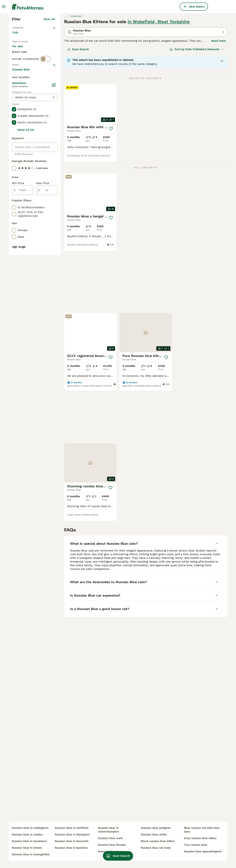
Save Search (78, 113)
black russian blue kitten (158, 841)
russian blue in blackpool (72, 835)
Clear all (49, 83)
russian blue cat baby (156, 848)
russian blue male (110, 838)
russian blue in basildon (71, 848)
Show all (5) (26, 292)
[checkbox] (14, 167)
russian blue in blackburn (29, 841)
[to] (47, 353)
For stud (21, 126)
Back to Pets (21, 91)
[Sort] (197, 113)
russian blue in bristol (27, 848)
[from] (23, 353)
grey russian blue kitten (200, 838)
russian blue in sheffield (72, 828)
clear (52, 147)
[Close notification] (222, 125)
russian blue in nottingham (30, 828)
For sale (21, 117)
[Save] (111, 193)
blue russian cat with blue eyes (202, 830)
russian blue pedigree (156, 828)
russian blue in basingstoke (31, 854)
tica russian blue (196, 845)
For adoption (43, 117)
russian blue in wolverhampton (109, 830)
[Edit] (54, 248)
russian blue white (154, 835)
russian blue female (112, 845)
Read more (219, 105)
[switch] (46, 140)
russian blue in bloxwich (72, 841)
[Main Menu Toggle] (4, 7)
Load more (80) (47, 232)
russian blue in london (27, 835)
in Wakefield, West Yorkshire (159, 86)
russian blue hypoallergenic (203, 851)
